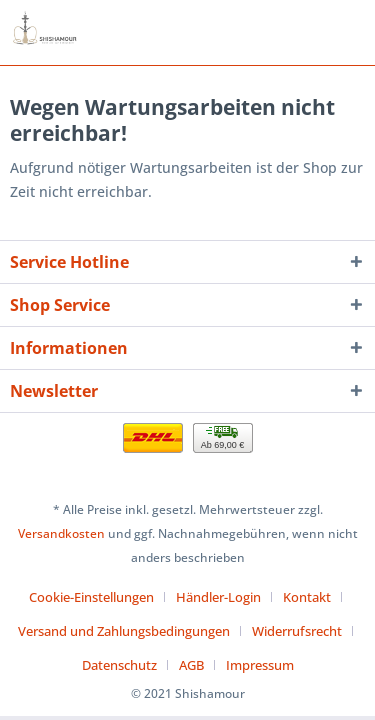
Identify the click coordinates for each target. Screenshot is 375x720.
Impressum (260, 665)
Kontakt (307, 597)
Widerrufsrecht (297, 631)
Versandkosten (61, 533)
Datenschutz (119, 665)
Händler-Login (218, 597)
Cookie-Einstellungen (91, 597)
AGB (191, 665)
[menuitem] (99, 597)
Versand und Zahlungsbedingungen (124, 631)
